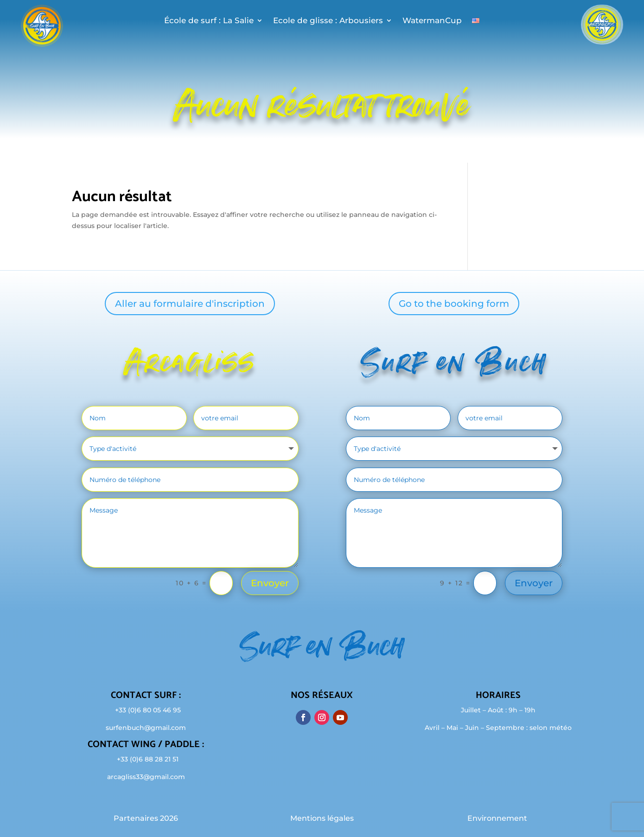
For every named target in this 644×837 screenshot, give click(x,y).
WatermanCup (432, 21)
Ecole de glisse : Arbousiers (328, 21)
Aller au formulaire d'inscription (190, 304)
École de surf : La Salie (209, 21)
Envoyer (270, 583)
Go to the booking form (454, 304)
